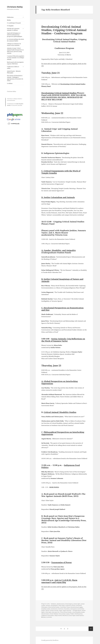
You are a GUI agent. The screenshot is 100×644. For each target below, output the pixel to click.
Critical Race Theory (65, 607)
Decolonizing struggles (77, 607)
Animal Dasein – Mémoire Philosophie (14, 72)
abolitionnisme (61, 604)
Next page (91, 629)
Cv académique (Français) (14, 23)
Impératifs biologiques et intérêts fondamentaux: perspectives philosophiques (15, 35)
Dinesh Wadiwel (54, 614)
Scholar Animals (54, 611)
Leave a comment (47, 617)
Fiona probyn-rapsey (64, 614)
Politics (43, 611)
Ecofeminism (54, 609)
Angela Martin (78, 611)
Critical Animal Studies (54, 607)
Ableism (54, 604)
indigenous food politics (48, 615)
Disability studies (46, 609)
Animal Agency (69, 604)
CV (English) (10, 26)
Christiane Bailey (15, 7)
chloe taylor (48, 612)
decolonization (45, 614)
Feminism (61, 609)
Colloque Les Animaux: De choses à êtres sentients (14, 45)
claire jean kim (56, 612)
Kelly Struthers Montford (61, 615)
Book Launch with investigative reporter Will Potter (15, 63)
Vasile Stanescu (80, 615)
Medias (9, 20)
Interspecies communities (77, 609)
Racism (48, 611)
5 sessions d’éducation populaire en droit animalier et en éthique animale (16, 58)
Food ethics (67, 609)
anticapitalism (54, 606)
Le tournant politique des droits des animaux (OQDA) (15, 40)
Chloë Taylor (62, 606)
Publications (10, 17)
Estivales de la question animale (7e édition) (13, 29)
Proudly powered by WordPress (50, 640)
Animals (48, 606)
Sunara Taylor (72, 615)
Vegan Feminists (67, 611)
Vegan (61, 611)
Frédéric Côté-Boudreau (76, 614)
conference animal (70, 606)
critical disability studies (78, 612)
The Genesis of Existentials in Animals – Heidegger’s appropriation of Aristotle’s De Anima (15, 78)
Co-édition (10, 83)
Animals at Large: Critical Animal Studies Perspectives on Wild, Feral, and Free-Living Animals (15, 51)
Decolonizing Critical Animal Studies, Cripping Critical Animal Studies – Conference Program (64, 30)
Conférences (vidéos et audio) (13, 67)
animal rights (77, 604)
